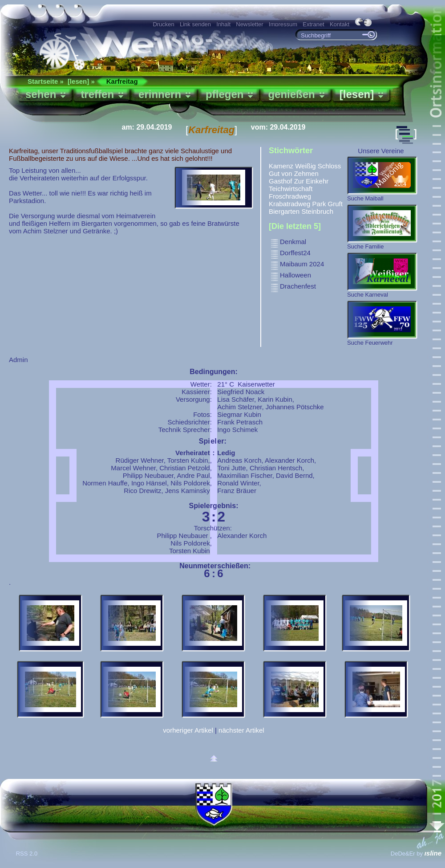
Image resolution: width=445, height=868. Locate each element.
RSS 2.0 (28, 854)
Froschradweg (290, 196)
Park (319, 204)
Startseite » (46, 81)
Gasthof (281, 181)
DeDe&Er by (416, 854)
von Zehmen (300, 173)
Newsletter (249, 24)
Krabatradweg (289, 204)
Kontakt (340, 24)
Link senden (195, 24)
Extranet (313, 24)
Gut (274, 173)
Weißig (305, 166)
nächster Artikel (241, 730)
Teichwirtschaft (291, 189)
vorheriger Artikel (188, 730)
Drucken (163, 24)
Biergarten (284, 211)
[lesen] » (81, 81)
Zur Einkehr (311, 181)
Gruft (335, 204)
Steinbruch (317, 211)
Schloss (330, 166)
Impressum (283, 24)
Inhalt (223, 24)
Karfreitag (122, 81)
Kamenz (281, 166)
